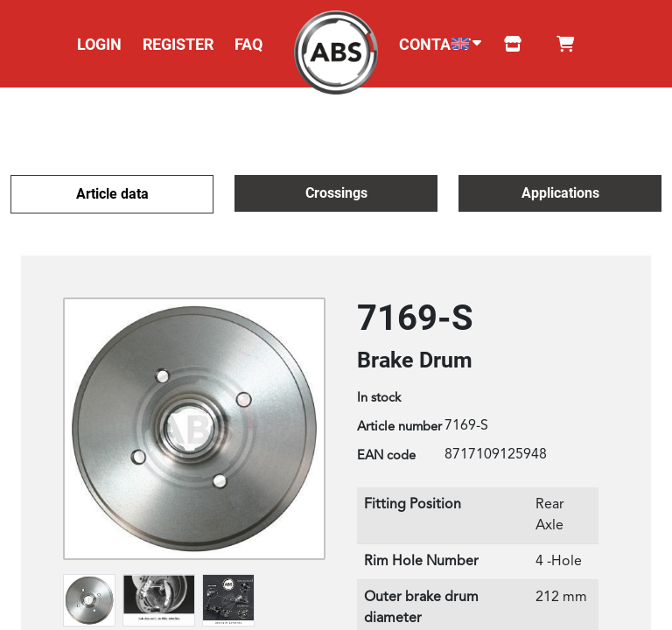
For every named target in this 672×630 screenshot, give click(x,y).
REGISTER (178, 44)
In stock (379, 399)
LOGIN (99, 44)
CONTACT (435, 44)
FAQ (248, 44)
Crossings (336, 193)
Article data (112, 194)
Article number (399, 427)
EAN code (386, 456)
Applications (560, 193)
